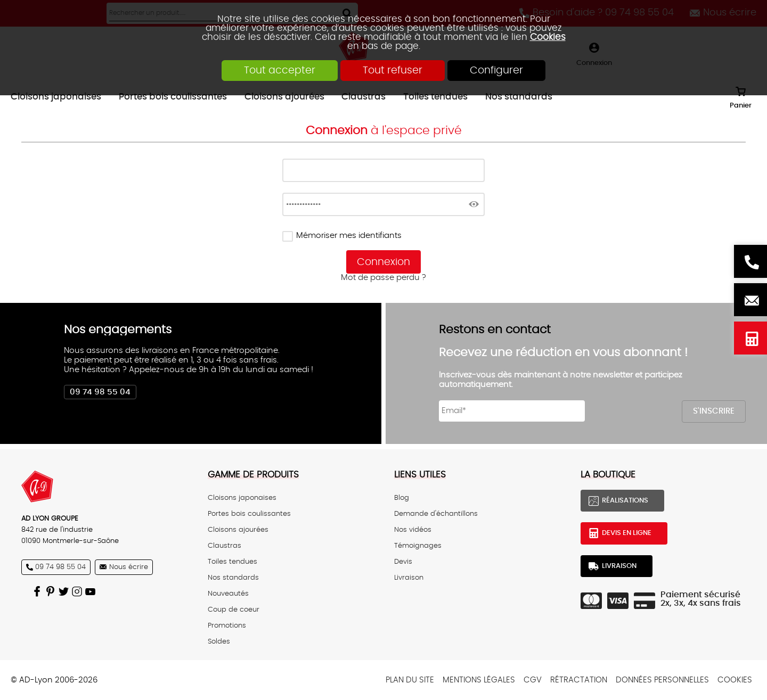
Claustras (225, 546)
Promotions (227, 625)
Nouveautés (228, 594)
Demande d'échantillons (436, 514)
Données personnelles (662, 680)
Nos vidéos (413, 530)
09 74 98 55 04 (100, 392)
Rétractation (579, 680)
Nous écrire (750, 300)
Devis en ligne (750, 338)
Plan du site (410, 680)
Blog (402, 498)
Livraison (409, 578)
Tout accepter (280, 71)
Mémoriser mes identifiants (349, 236)
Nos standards (233, 578)
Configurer (496, 71)
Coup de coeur (234, 610)
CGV (533, 680)
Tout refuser (393, 71)
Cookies (548, 37)
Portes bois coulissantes (249, 514)
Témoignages (418, 546)
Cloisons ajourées (238, 530)
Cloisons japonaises (242, 498)
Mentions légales (479, 680)
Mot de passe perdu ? (383, 278)
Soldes (219, 641)
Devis (403, 562)
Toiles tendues (232, 562)
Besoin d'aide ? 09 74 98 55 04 (750, 261)
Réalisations (625, 500)
